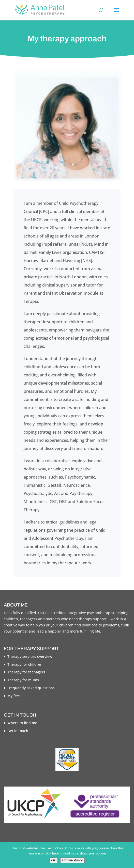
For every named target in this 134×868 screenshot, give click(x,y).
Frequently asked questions (31, 688)
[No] (128, 855)
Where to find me (22, 723)
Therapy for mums (23, 680)
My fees (14, 696)
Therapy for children (25, 664)
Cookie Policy (73, 860)
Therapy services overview (30, 656)
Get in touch (18, 731)
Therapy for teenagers (26, 672)
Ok (54, 860)
